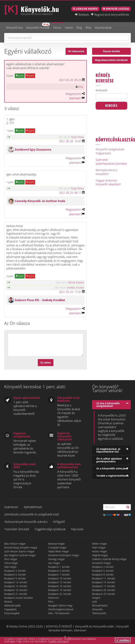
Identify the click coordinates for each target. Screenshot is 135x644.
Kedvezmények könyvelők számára (26, 522)
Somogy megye (56, 559)
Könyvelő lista (14, 28)
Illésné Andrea (76, 282)
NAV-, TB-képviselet (59, 613)
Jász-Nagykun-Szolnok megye (20, 555)
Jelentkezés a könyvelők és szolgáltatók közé (32, 514)
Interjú (69, 28)
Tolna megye (11, 563)
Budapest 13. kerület (60, 582)
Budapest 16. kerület (60, 586)
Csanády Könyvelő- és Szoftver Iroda (40, 201)
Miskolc (8, 602)
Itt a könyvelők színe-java (112, 468)
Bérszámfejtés (100, 605)
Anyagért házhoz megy (60, 605)
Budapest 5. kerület (103, 571)
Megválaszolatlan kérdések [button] (111, 60)
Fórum (57, 28)
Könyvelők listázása (118, 9)
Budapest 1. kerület (59, 567)
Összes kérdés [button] (111, 51)
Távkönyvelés (99, 613)
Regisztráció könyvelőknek (112, 14)
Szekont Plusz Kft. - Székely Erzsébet (40, 300)
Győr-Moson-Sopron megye (19, 551)
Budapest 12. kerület (16, 582)
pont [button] (20, 76)
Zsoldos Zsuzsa (75, 287)
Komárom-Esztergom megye (64, 555)
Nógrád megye (100, 555)
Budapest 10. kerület (60, 578)
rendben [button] (123, 640)
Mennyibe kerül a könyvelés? (106, 172)
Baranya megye (56, 544)
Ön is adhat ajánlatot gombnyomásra (109, 460)
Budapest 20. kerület (104, 590)
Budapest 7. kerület (59, 575)
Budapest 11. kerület (104, 578)
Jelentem (75, 98)
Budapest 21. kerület (16, 594)
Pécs (51, 602)
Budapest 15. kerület (16, 586)
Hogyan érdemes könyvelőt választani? (108, 182)
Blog (79, 28)
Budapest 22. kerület (60, 594)
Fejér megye (99, 547)
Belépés (84, 14)
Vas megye (54, 563)
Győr (95, 602)
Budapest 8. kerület (103, 575)
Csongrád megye (57, 547)
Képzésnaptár (103, 28)
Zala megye (10, 567)
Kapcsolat (77, 529)
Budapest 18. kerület (16, 590)
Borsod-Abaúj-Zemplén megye (21, 547)
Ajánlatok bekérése (87, 9)
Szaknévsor (11, 507)
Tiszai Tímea (77, 137)
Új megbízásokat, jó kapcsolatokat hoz (108, 450)
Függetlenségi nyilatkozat (50, 529)
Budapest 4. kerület (59, 571)
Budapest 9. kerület (15, 578)
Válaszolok (78, 51)
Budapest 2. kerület (103, 567)
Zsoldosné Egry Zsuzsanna (33, 149)
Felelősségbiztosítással (61, 609)
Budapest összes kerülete (19, 598)
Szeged (96, 598)
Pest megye (11, 559)
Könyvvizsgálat (12, 613)
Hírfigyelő (59, 522)
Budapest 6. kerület (15, 575)
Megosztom (73, 94)
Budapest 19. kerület (60, 590)
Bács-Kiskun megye (15, 544)
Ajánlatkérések (33, 507)
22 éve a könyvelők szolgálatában (108, 405)
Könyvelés (98, 609)
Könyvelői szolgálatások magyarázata (110, 151)
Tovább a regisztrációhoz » (113, 476)
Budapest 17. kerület (104, 586)
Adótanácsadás (12, 605)
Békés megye (99, 544)
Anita (80, 87)
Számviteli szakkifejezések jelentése (111, 162)
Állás (88, 28)
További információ (58, 641)
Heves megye (99, 551)
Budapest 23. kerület (104, 594)
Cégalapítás (10, 609)
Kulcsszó (101, 90)
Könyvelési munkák (38, 26)
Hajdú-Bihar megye (59, 551)
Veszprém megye (102, 563)
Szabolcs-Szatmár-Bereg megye (109, 559)
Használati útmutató (17, 529)
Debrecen (54, 598)
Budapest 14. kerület (104, 582)
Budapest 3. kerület (15, 571)
